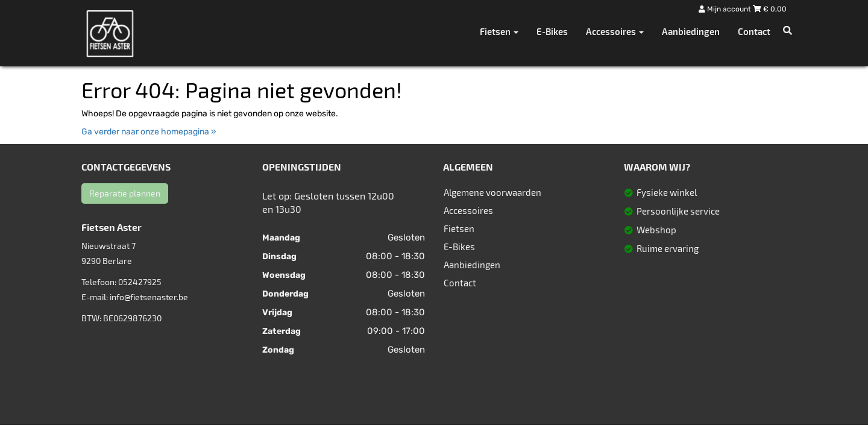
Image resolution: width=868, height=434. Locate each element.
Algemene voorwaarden (492, 192)
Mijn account (726, 9)
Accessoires (468, 210)
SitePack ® (580, 398)
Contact (754, 31)
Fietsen (459, 228)
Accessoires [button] (615, 31)
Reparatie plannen (125, 193)
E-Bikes (552, 31)
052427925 (140, 282)
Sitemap (475, 398)
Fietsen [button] (499, 31)
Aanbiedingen (691, 31)
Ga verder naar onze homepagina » (149, 132)
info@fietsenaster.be (149, 297)
